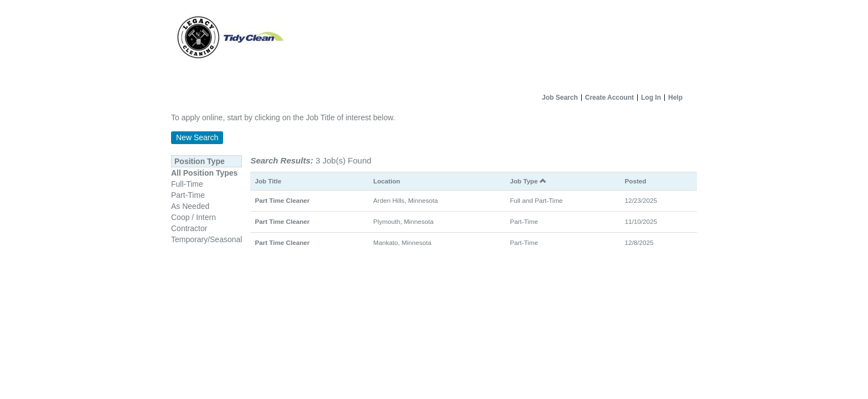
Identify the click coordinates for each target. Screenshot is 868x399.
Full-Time (187, 184)
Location (387, 181)
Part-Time (188, 195)
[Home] (434, 44)
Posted (636, 181)
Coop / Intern (193, 217)
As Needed (190, 206)
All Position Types (204, 173)
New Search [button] (197, 137)
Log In (651, 98)
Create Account (609, 98)
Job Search (560, 98)
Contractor (189, 228)
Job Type (528, 181)
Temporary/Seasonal (206, 239)
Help (675, 98)
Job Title (268, 181)
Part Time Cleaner (282, 200)
